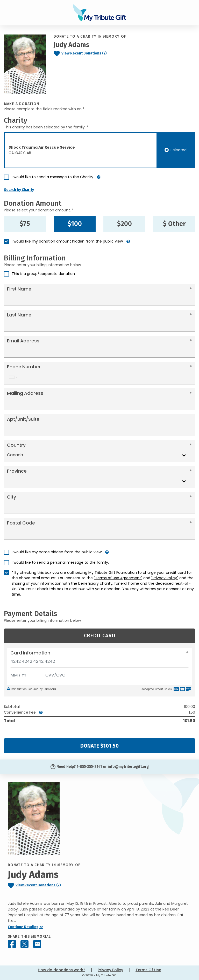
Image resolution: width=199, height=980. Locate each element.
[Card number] (99, 663)
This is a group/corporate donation (43, 274)
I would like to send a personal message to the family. (60, 562)
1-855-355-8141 (89, 767)
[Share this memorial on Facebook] (12, 944)
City (12, 497)
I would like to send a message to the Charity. (53, 177)
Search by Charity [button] (19, 190)
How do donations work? (62, 970)
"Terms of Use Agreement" (118, 578)
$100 (75, 224)
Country (16, 445)
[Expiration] (25, 674)
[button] (99, 179)
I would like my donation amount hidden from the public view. (68, 241)
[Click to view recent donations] (91, 54)
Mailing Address (25, 393)
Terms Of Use (148, 970)
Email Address (23, 341)
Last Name (19, 315)
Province (17, 471)
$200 (125, 224)
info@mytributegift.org (128, 767)
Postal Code (21, 523)
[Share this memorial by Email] (37, 944)
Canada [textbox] (15, 455)
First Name (19, 289)
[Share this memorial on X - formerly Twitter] (24, 944)
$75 (25, 224)
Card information (30, 653)
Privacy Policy (110, 970)
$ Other (174, 224)
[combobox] (13, 377)
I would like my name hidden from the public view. (57, 552)
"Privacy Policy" (165, 578)
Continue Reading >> (25, 927)
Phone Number (24, 367)
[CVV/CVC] (60, 674)
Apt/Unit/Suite (23, 419)
